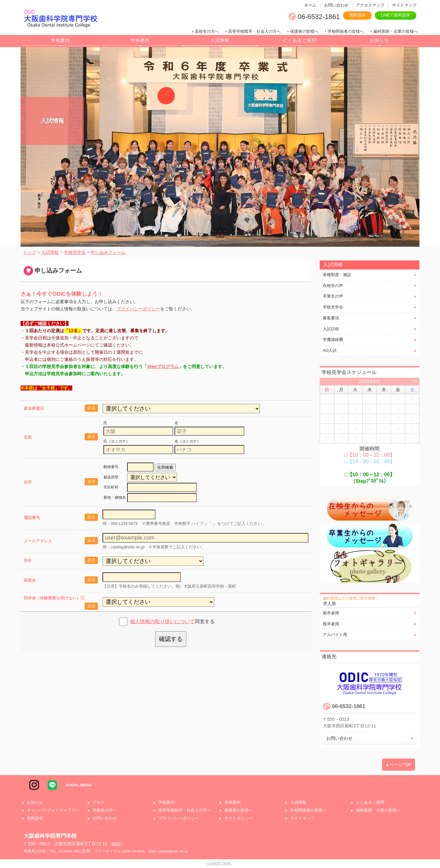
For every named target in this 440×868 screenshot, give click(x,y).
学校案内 (60, 40)
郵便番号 (111, 467)
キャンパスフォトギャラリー (53, 810)
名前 (28, 437)
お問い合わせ (336, 5)
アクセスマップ (370, 5)
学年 (28, 561)
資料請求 (357, 15)
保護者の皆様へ (304, 31)
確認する (171, 639)
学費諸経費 (333, 339)
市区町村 (111, 487)
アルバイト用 (335, 635)
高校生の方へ (207, 31)
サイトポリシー (239, 819)
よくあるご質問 (300, 40)
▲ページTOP (399, 764)
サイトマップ (404, 5)
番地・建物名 (115, 497)
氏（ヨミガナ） (117, 441)
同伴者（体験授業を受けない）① (54, 598)
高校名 (30, 580)
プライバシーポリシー (138, 309)
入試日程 (331, 329)
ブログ (99, 803)
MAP (117, 844)
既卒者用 (331, 624)
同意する (172, 621)
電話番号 (32, 518)
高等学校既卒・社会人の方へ (254, 31)
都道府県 (111, 477)
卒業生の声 (333, 296)
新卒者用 (331, 613)
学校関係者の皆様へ (346, 31)
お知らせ (380, 40)
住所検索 (165, 467)
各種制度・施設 (337, 275)
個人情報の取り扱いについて (162, 621)
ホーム (310, 5)
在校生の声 (333, 286)
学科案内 (140, 40)
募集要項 (331, 318)
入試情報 (220, 40)
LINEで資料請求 (396, 15)
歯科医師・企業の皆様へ (396, 31)
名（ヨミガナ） (188, 441)
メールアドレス (38, 541)
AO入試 (330, 350)
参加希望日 (34, 408)
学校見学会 (333, 307)
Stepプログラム (163, 366)
